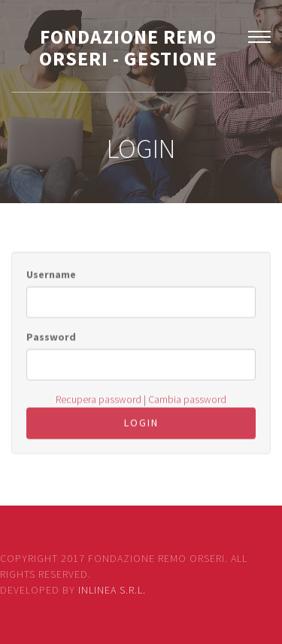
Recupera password (99, 402)
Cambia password (187, 402)
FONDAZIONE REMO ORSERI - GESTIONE (128, 47)
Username (51, 277)
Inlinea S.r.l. (112, 590)
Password (51, 339)
